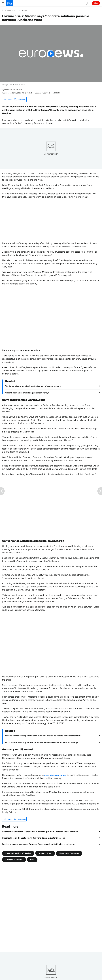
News (9, 10)
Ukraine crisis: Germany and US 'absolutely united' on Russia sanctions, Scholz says (42, 742)
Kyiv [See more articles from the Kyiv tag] (32, 860)
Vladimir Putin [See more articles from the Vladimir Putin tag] (45, 853)
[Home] (3, 10)
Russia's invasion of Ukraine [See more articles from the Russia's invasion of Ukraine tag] (18, 853)
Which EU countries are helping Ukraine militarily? (27, 393)
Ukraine (24, 10)
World (16, 10)
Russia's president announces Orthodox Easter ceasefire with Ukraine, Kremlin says (39, 844)
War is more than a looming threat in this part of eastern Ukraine (33, 386)
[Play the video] (51, 54)
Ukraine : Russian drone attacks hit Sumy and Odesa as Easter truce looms (34, 838)
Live (96, 3)
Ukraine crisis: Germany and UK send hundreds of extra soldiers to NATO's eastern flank (43, 736)
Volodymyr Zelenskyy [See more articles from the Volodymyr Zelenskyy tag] (69, 853)
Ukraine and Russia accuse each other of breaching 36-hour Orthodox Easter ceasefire (40, 832)
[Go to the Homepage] (10, 3)
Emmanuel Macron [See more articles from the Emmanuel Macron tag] (14, 860)
